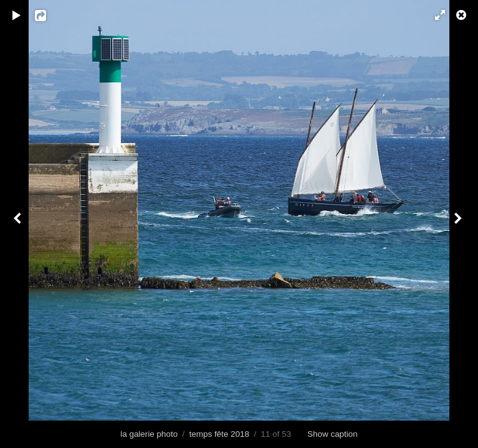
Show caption (333, 434)
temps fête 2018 (219, 434)
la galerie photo (149, 434)
